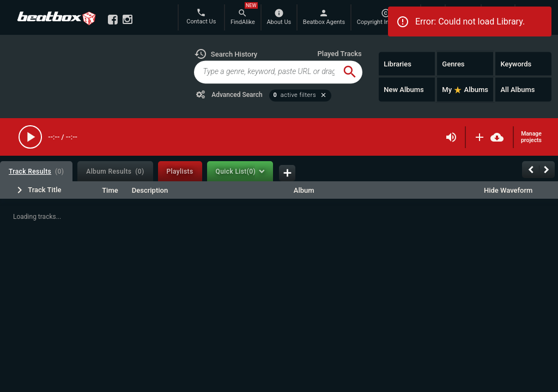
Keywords (516, 63)
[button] (226, 54)
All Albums (517, 90)
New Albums (404, 90)
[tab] (36, 171)
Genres (453, 63)
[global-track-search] (265, 72)
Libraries (398, 63)
